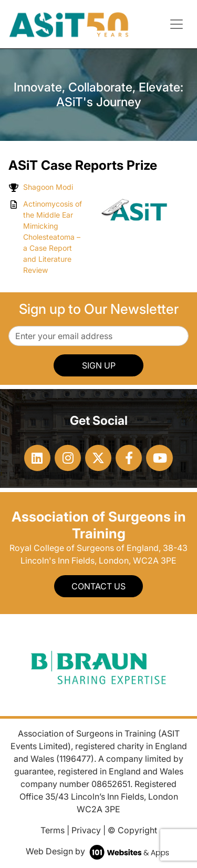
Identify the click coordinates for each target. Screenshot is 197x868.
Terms (53, 830)
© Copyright (132, 830)
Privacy (86, 830)
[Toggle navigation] (177, 24)
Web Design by (98, 851)
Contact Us (98, 586)
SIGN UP (99, 365)
